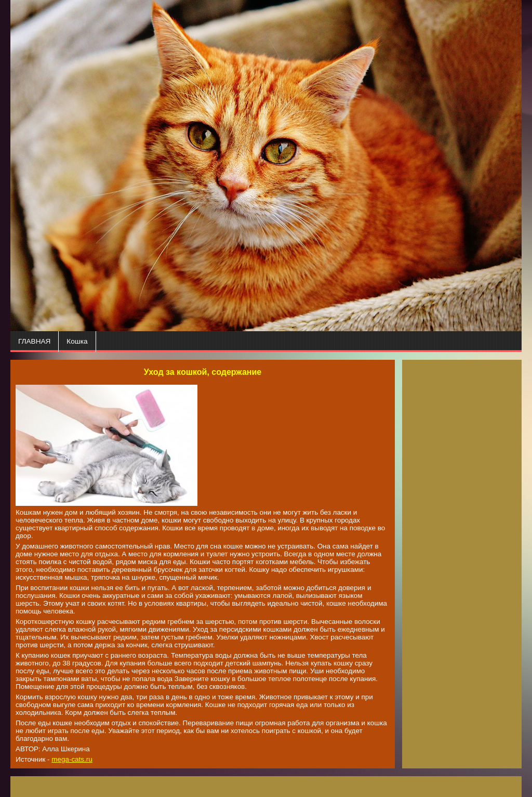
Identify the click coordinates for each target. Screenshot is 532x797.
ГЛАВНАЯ (34, 341)
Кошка (77, 341)
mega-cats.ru (72, 759)
